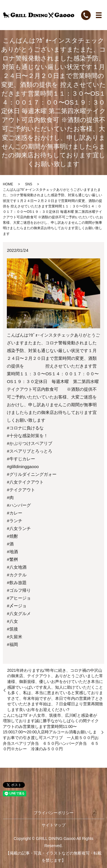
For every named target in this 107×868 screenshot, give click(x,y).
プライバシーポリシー (54, 813)
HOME (8, 184)
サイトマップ (54, 825)
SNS (29, 184)
